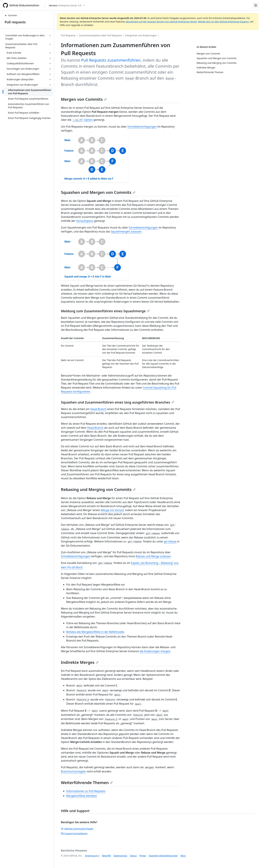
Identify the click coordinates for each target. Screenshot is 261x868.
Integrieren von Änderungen (141, 35)
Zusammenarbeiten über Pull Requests (100, 35)
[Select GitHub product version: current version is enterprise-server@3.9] (67, 5)
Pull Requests (68, 35)
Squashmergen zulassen (126, 231)
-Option (82, 120)
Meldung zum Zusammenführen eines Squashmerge (105, 311)
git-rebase (170, 541)
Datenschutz (120, 856)
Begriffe (107, 856)
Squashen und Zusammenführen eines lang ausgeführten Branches (118, 402)
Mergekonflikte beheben (82, 796)
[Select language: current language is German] (256, 5)
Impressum (91, 856)
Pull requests (15, 22)
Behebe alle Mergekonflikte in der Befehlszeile (95, 632)
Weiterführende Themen (87, 782)
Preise (143, 856)
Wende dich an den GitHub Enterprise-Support (223, 22)
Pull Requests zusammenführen (111, 60)
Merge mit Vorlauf (112, 510)
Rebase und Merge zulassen (153, 556)
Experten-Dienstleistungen (163, 856)
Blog (183, 856)
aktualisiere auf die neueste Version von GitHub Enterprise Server (161, 22)
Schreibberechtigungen (142, 127)
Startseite (11, 15)
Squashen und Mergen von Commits (98, 192)
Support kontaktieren (74, 833)
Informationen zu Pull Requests (86, 791)
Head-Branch (98, 409)
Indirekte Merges (80, 662)
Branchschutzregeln (73, 771)
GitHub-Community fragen (77, 829)
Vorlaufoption (85, 221)
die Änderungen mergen (155, 651)
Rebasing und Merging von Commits (98, 489)
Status (133, 856)
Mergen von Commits (84, 99)
